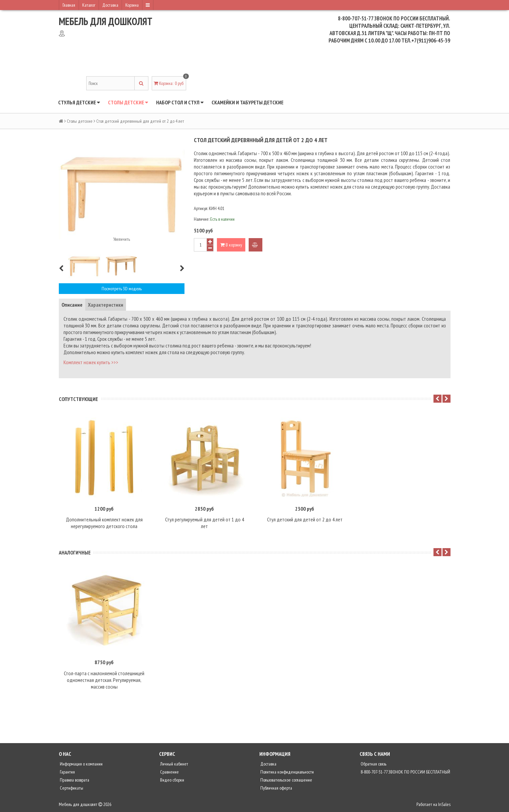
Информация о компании (81, 764)
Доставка (110, 5)
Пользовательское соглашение (286, 780)
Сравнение (169, 772)
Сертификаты (71, 788)
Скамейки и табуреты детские (247, 102)
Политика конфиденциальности (287, 772)
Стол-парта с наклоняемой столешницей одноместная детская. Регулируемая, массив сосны (104, 680)
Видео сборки (172, 780)
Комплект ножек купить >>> (91, 362)
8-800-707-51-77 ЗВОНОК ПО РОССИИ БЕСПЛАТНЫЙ (405, 772)
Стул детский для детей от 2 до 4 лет (305, 519)
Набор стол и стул (180, 102)
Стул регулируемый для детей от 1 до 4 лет (205, 523)
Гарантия (67, 772)
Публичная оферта (276, 788)
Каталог (89, 5)
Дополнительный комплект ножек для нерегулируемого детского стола (104, 523)
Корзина (132, 5)
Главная (69, 5)
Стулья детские (79, 102)
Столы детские (128, 102)
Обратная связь (373, 764)
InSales (444, 804)
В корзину (231, 245)
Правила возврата (74, 780)
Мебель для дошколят (106, 21)
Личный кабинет (174, 764)
